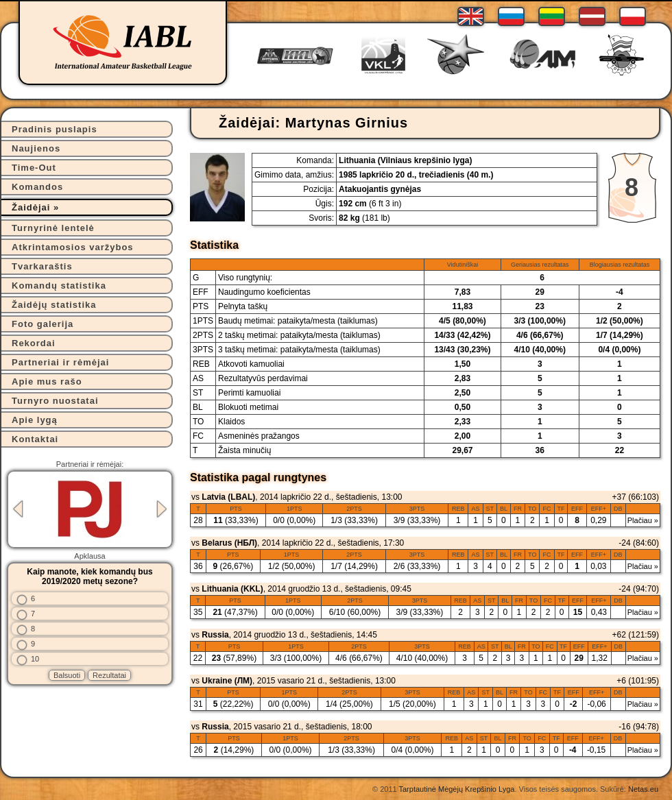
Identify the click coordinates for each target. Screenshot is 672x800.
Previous (18, 509)
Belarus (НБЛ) (229, 543)
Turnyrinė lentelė (53, 228)
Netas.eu (643, 789)
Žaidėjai (31, 207)
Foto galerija (43, 324)
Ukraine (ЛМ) (227, 681)
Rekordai (34, 343)
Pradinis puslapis (55, 129)
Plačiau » (643, 520)
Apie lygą (35, 420)
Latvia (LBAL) (228, 497)
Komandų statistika (59, 286)
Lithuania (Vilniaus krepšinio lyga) (405, 160)
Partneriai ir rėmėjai (60, 362)
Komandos (37, 187)
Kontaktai (35, 439)
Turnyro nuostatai (55, 401)
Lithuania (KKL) (232, 589)
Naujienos (36, 148)
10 (35, 659)
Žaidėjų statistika (54, 305)
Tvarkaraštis (42, 266)
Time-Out (34, 168)
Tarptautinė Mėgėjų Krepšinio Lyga (456, 789)
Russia (215, 635)
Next (162, 509)
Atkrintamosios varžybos (73, 247)
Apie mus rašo (47, 381)
